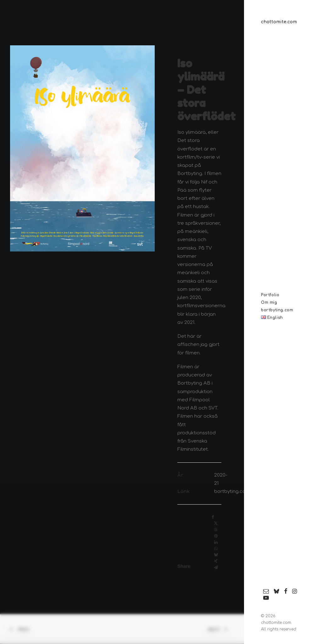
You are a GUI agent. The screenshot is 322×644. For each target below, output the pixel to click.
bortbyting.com (232, 491)
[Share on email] (216, 568)
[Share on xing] (216, 561)
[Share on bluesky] (216, 555)
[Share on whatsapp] (216, 549)
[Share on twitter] (216, 523)
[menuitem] (266, 592)
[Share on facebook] (213, 517)
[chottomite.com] (284, 22)
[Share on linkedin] (216, 542)
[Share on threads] (216, 530)
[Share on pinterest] (216, 536)
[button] (266, 592)
